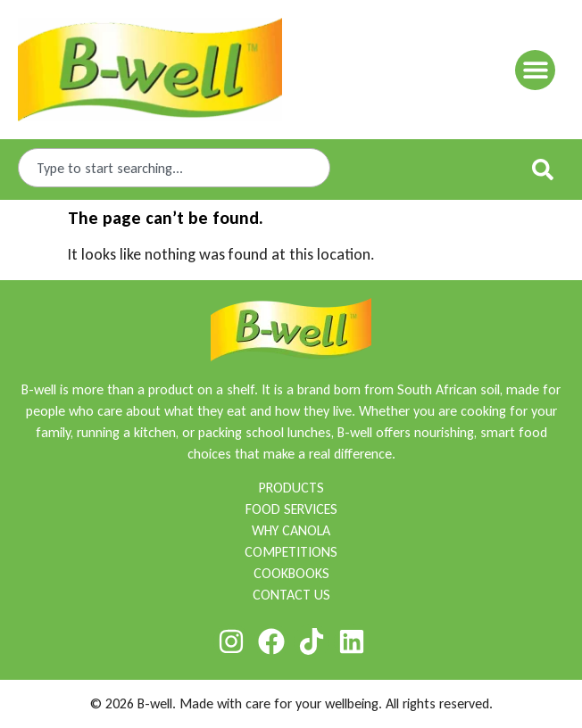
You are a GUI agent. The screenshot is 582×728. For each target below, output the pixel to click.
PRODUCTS (291, 488)
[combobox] (174, 168)
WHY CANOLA (291, 530)
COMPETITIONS (291, 552)
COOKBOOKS (291, 573)
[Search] (546, 170)
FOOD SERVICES (291, 509)
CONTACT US (291, 595)
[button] (535, 70)
